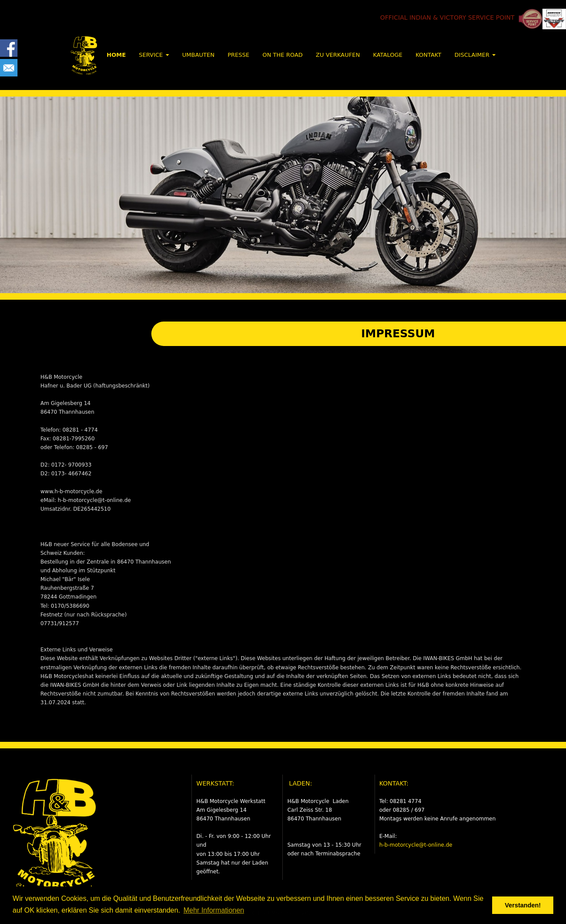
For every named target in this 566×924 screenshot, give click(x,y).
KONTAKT (429, 55)
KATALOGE (387, 55)
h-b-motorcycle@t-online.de (416, 845)
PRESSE (239, 55)
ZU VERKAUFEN (338, 55)
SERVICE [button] (154, 55)
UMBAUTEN (198, 55)
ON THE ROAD (282, 55)
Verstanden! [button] (523, 905)
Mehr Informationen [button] (214, 910)
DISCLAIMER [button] (475, 55)
